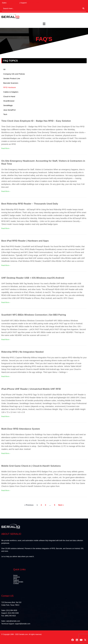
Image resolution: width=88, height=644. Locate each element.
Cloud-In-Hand (9, 96)
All (4, 69)
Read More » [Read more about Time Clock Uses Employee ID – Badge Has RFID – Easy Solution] (6, 148)
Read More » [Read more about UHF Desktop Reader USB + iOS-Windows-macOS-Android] (6, 302)
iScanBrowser (9, 101)
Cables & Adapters (11, 92)
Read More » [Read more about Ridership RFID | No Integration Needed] (6, 376)
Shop (15, 579)
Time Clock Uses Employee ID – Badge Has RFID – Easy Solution (36, 121)
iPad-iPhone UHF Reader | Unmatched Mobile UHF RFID (31, 389)
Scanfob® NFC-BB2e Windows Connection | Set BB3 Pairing (34, 315)
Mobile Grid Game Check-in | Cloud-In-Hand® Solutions (31, 466)
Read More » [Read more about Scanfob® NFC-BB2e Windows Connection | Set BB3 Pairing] (6, 340)
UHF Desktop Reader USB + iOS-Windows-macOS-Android (33, 278)
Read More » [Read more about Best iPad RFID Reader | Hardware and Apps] (6, 265)
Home (15, 575)
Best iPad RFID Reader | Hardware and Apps (25, 241)
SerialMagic (8, 105)
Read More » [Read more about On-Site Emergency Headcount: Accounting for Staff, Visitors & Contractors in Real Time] (6, 191)
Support (16, 580)
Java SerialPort (9, 110)
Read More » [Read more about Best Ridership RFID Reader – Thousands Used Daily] (6, 228)
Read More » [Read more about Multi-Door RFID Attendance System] (6, 453)
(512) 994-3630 (13, 3)
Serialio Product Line (12, 78)
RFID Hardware (10, 87)
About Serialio (18, 582)
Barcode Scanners (11, 83)
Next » (61, 505)
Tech (5, 114)
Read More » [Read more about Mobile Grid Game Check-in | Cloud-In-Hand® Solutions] (6, 491)
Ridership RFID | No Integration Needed (22, 352)
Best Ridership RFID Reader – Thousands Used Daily (30, 204)
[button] (44, 24)
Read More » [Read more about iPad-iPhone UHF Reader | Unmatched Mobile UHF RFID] (6, 416)
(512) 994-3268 (33, 3)
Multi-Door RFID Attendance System (21, 429)
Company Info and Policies (14, 74)
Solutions (16, 577)
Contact (16, 583)
